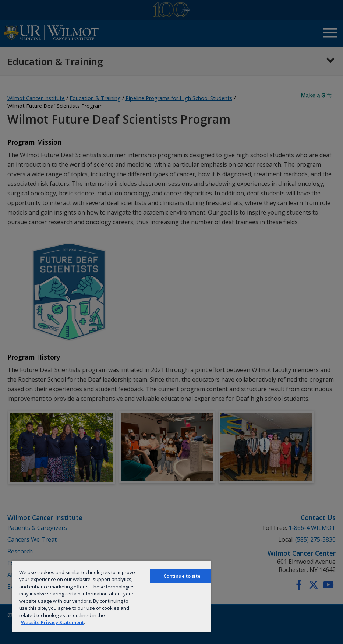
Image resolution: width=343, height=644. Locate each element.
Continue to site (182, 576)
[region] (111, 596)
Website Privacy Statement (52, 622)
